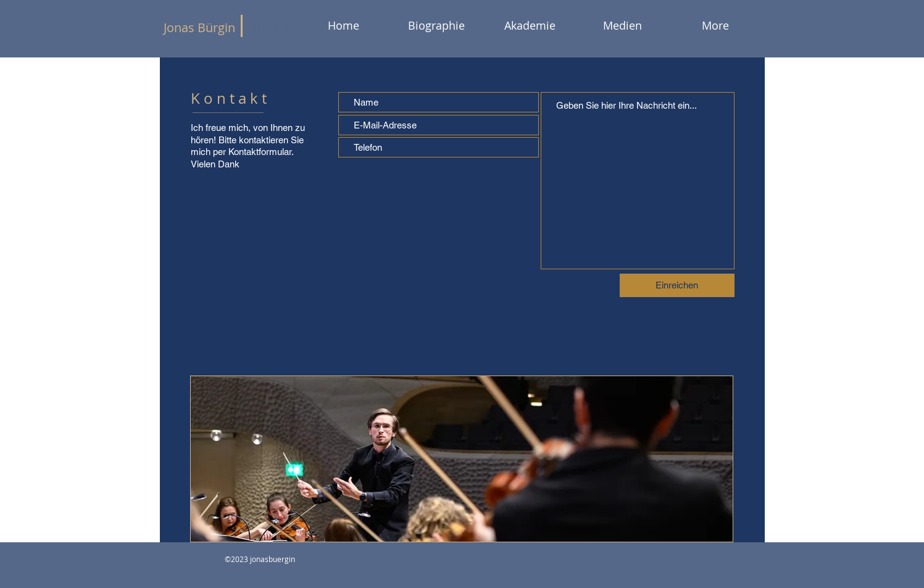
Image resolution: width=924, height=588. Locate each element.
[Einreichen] (677, 285)
